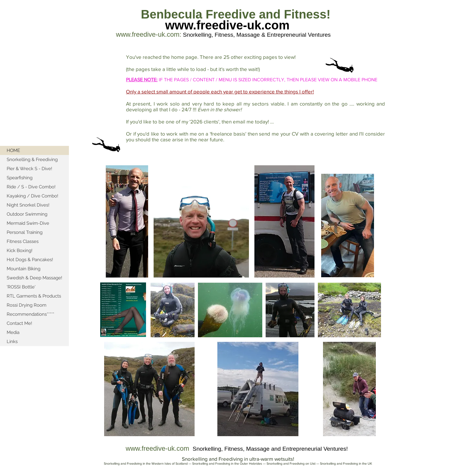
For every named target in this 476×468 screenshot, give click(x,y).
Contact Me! (19, 323)
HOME (13, 150)
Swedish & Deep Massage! (34, 278)
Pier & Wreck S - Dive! (29, 169)
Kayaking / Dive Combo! (32, 196)
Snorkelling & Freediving (32, 160)
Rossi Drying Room (27, 305)
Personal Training (25, 232)
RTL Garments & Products (34, 296)
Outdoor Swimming (27, 214)
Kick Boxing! (20, 251)
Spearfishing (20, 178)
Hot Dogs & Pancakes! (30, 260)
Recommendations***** (31, 314)
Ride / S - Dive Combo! (31, 187)
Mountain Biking (24, 269)
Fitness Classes (23, 241)
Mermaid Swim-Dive (28, 223)
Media (13, 332)
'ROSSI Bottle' (21, 287)
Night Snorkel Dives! (28, 205)
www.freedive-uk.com (227, 25)
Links (12, 342)
